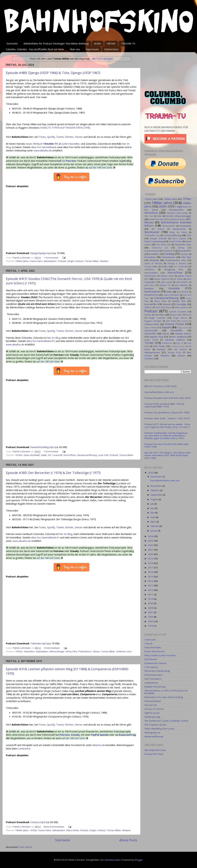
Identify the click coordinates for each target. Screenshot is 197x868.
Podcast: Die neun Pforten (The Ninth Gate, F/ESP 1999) (167, 445)
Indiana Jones (167, 276)
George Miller (151, 267)
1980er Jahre (162, 203)
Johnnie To (165, 285)
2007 (151, 612)
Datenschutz (111, 49)
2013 (151, 585)
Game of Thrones (153, 263)
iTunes (42, 137)
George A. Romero (177, 263)
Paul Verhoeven (163, 307)
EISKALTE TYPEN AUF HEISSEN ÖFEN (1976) (65, 128)
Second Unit (151, 705)
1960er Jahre (22, 261)
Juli (152, 504)
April (153, 517)
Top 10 (180, 343)
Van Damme (181, 349)
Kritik (169, 292)
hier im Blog (54, 338)
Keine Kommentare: (54, 827)
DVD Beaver (151, 659)
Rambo (148, 315)
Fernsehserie (168, 257)
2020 (151, 554)
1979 (151, 626)
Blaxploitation (179, 229)
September (157, 495)
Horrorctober (151, 273)
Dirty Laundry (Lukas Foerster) (160, 655)
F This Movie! (151, 667)
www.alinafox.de (43, 150)
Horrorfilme (70, 455)
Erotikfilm (154, 254)
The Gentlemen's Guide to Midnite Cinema (166, 721)
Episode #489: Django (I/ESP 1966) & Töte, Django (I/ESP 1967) (53, 73)
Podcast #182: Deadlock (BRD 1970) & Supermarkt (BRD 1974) (164, 405)
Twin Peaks (159, 346)
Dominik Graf (168, 251)
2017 (151, 568)
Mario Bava (160, 301)
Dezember (156, 477)
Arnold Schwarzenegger (179, 216)
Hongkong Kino (174, 269)
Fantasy (169, 254)
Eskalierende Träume (155, 663)
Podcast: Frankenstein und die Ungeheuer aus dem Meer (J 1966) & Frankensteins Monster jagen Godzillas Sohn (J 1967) (166, 436)
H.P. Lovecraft (55, 455)
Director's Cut (160, 248)
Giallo (44, 455)
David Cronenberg (154, 241)
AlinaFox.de (99, 745)
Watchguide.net (152, 733)
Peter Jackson (181, 307)
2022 (151, 545)
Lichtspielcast (151, 683)
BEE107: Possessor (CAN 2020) (161, 386)
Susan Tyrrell (151, 340)
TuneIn (60, 137)
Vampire (161, 349)
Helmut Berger (57, 651)
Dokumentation (152, 251)
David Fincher (175, 241)
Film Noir (186, 257)
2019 (151, 559)
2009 (151, 603)
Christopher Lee (152, 235)
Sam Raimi (171, 321)
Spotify (51, 137)
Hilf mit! (111, 43)
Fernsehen (150, 257)
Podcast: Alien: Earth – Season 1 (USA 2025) (167, 418)
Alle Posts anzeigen (102, 59)
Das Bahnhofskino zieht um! (159, 392)
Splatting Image (153, 717)
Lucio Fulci (103, 455)
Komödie (174, 288)
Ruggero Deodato (153, 321)
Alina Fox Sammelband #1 (41, 341)
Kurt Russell (183, 292)
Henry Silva (71, 651)
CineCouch (150, 640)
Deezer (79, 137)
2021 (151, 550)
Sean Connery (151, 328)
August (154, 499)
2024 (151, 536)
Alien (160, 216)
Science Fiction (175, 324)
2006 (151, 617)
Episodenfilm (185, 251)
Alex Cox (149, 216)
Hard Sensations (153, 679)
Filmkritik (154, 260)
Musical (167, 304)
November (156, 486)
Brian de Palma (178, 232)
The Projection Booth (155, 725)
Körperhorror (151, 295)
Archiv (98, 43)
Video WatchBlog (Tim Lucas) (159, 729)
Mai (153, 513)
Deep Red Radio (153, 647)
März (153, 522)
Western (104, 261)
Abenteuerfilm (176, 210)
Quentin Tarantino (178, 312)
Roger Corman (157, 318)
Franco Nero (36, 261)
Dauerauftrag (127, 735)
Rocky (189, 315)
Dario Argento (179, 239)
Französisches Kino (176, 260)
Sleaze (96, 651)
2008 (151, 608)
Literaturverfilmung (87, 455)
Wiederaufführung (154, 736)
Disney (181, 248)
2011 (151, 594)
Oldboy (148, 307)
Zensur (181, 356)
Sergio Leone (183, 328)
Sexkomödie (151, 330)
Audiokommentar (177, 219)
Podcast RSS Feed (154, 754)
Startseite (12, 43)
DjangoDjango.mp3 (41, 253)
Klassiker (149, 288)
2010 (151, 599)
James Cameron (162, 279)
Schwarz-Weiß (152, 324)
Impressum (92, 49)
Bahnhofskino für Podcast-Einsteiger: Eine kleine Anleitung (56, 43)
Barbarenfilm (169, 226)
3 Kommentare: (52, 648)
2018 (151, 563)
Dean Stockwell (32, 455)
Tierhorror (167, 343)
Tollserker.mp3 (38, 643)
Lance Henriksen (172, 295)
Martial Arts (179, 301)
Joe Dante (178, 279)
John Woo (149, 285)
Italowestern (50, 261)
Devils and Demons (155, 651)
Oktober (155, 490)
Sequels (166, 327)
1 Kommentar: (51, 258)
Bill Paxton (158, 229)
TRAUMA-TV (128, 43)
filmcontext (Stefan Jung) (157, 671)
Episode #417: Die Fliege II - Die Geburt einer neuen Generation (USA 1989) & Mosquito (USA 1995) (168, 455)
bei (69, 161)
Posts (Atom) (25, 847)
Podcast (62, 261)
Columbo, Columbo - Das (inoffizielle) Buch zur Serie (35, 49)
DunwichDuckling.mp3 (42, 447)
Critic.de (148, 643)
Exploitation (42, 651)
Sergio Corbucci (75, 261)
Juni (153, 508)
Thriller (149, 343)
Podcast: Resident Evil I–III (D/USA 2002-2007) (168, 398)
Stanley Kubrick (183, 334)
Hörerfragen (150, 276)
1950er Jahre (151, 199)
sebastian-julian (112, 860)
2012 (151, 590)
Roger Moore (180, 318)
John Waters (182, 282)
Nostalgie (181, 304)
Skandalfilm (177, 330)
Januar (154, 531)
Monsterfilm (151, 304)
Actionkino (29, 651)
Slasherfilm (150, 334)
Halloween (149, 270)
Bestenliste (186, 226)
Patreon (65, 735)
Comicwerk (24, 748)
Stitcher (69, 137)
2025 (151, 473)
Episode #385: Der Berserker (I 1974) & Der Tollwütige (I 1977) (53, 473)
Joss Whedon (181, 285)
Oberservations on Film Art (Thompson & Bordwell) (166, 692)
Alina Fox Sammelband (44, 147)
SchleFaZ (184, 321)
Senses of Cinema (154, 709)
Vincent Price (174, 352)
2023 (151, 541)
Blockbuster (152, 232)
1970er (19, 455)
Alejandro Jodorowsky (177, 213)
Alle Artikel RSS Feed (155, 750)
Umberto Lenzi (124, 651)
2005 (151, 621)
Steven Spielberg (178, 337)
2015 (151, 577)
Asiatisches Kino (157, 219)
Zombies (149, 358)
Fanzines (184, 254)
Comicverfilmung (172, 235)
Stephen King (156, 337)
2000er (163, 206)
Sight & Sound (152, 713)
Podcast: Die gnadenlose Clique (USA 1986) (167, 412)
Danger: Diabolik (158, 239)
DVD (189, 235)
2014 (151, 581)
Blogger (139, 860)
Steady (75, 735)
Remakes (160, 315)
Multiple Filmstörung (155, 687)
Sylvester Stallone (175, 340)
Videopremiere (152, 352)
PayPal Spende (100, 735)
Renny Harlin (176, 315)
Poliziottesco (85, 651)
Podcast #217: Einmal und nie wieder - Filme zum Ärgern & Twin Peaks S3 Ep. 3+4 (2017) (167, 426)
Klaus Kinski (73, 830)
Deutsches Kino (183, 245)
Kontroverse (152, 292)
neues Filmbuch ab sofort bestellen (53, 144)
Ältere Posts (128, 840)
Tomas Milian (92, 261)
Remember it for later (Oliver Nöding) (164, 697)
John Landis (167, 282)
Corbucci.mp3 (38, 822)
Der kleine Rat (164, 245)
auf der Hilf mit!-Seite (100, 167)
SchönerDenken (153, 701)
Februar (155, 526)
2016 (151, 572)
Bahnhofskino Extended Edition (168, 224)
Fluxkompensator (154, 675)
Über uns (75, 49)
